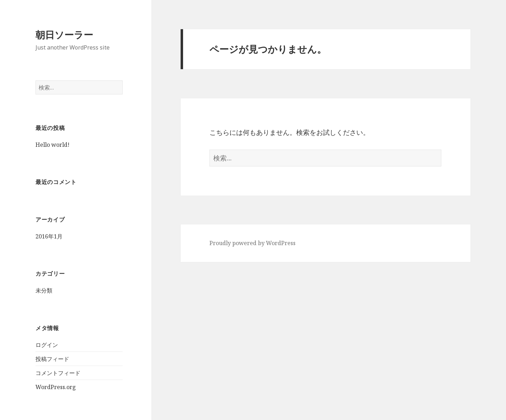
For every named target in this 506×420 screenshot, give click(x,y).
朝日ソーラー (64, 35)
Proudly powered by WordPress (252, 243)
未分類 (44, 290)
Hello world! (53, 145)
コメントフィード (58, 373)
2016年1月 (49, 236)
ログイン (47, 345)
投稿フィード (52, 359)
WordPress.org (56, 387)
